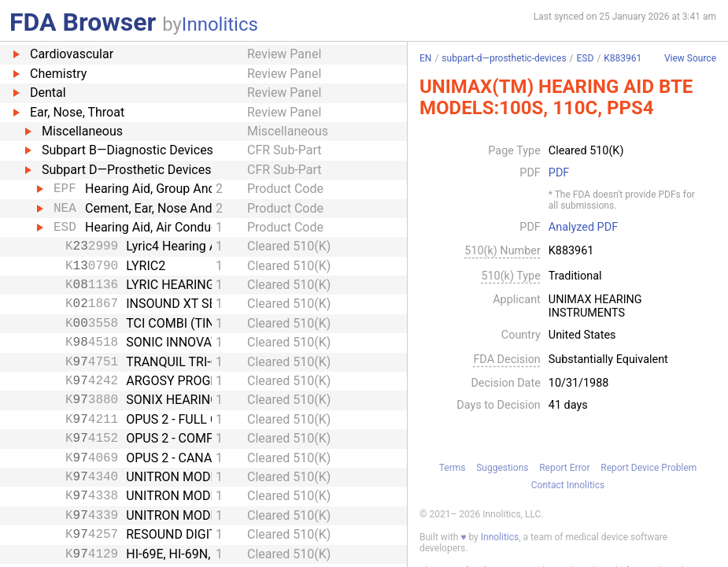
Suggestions (502, 468)
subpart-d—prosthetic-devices (504, 58)
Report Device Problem (649, 468)
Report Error (564, 468)
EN (425, 58)
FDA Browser (83, 22)
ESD (586, 58)
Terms (453, 468)
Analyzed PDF (583, 228)
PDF (559, 173)
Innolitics (220, 24)
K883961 (623, 58)
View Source (690, 59)
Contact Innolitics (568, 485)
